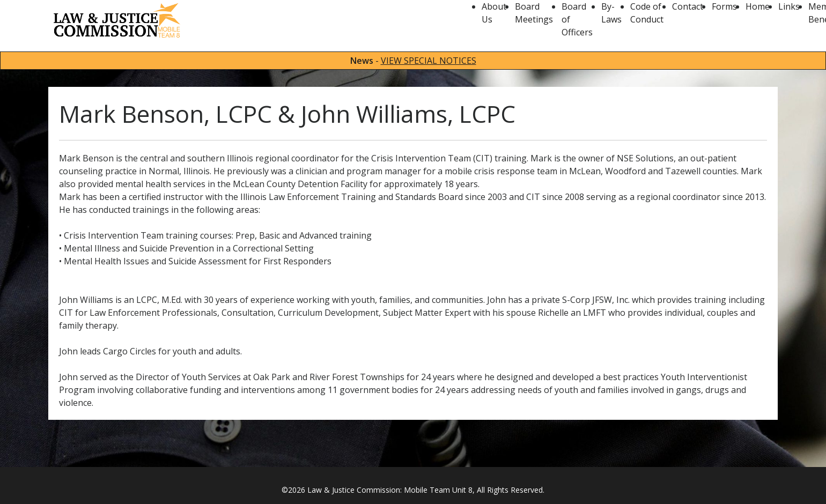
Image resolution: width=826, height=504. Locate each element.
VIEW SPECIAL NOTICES (429, 61)
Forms (724, 6)
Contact (688, 6)
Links (789, 6)
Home (758, 6)
